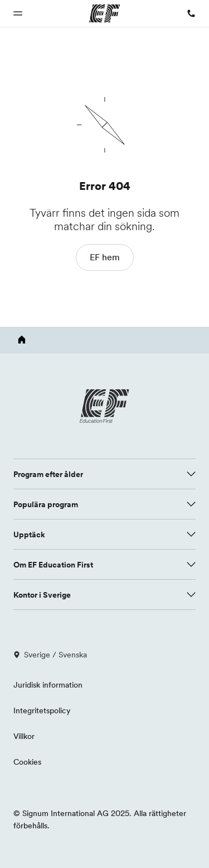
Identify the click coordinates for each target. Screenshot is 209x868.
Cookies (27, 762)
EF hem (105, 257)
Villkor (24, 736)
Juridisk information (48, 685)
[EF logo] (105, 406)
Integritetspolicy (42, 710)
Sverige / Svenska (50, 655)
